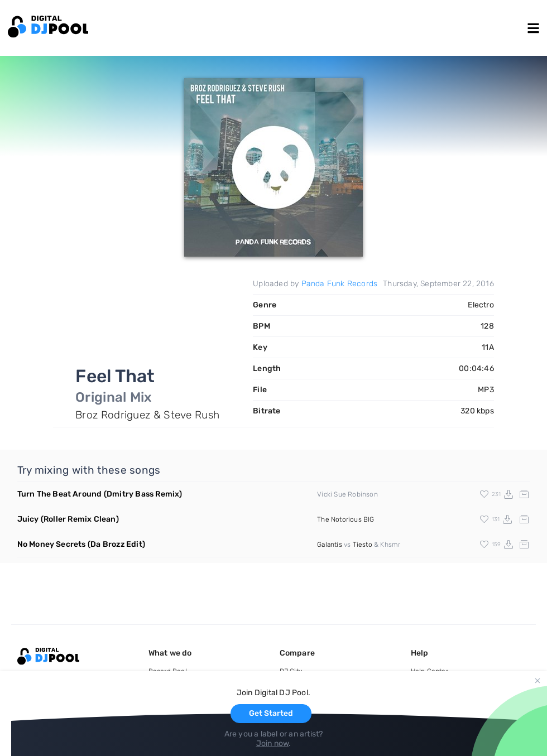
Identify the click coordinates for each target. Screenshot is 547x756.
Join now (273, 743)
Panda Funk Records (340, 284)
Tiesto (363, 545)
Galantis (330, 545)
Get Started (271, 713)
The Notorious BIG (346, 519)
